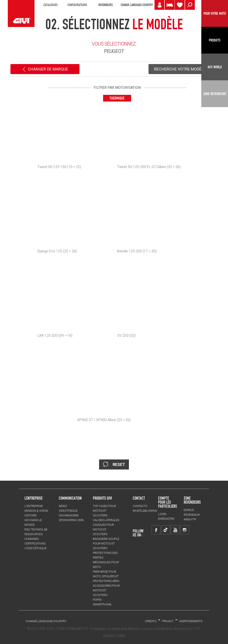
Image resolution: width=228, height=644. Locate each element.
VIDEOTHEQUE (68, 511)
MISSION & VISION (36, 511)
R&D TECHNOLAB (36, 529)
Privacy (168, 621)
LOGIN (162, 514)
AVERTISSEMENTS (191, 621)
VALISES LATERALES (106, 520)
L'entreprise (34, 506)
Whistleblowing (145, 511)
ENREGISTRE (166, 519)
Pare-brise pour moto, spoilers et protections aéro (106, 576)
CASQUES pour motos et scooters (103, 529)
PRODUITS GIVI (102, 498)
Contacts (140, 506)
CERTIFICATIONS (35, 543)
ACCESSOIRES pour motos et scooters (106, 590)
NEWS (63, 506)
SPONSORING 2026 (71, 520)
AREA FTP (190, 519)
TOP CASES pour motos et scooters (104, 511)
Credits (151, 621)
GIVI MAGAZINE (69, 515)
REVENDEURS (106, 5)
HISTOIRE (31, 515)
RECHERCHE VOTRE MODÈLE (183, 69)
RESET (114, 464)
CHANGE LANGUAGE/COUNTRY (137, 5)
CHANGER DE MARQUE (45, 69)
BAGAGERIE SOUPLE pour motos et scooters (106, 543)
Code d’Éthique (36, 548)
